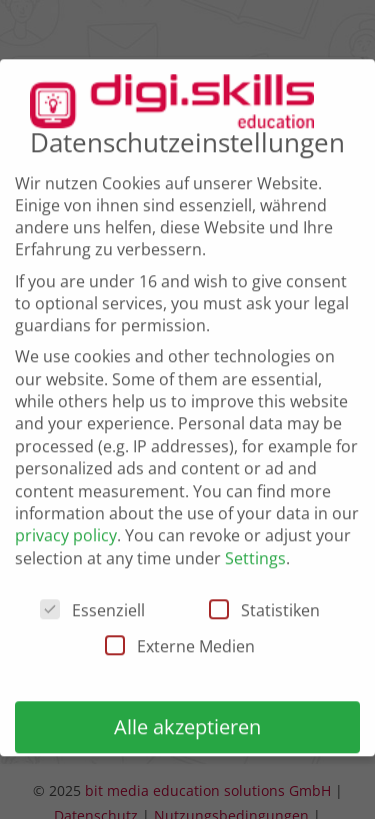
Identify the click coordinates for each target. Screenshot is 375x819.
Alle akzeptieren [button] (187, 721)
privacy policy (66, 530)
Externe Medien (180, 641)
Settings (255, 552)
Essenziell (92, 605)
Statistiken (264, 605)
